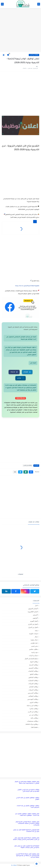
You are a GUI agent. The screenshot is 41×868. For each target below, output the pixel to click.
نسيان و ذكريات (33, 655)
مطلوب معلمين (33, 649)
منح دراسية (35, 652)
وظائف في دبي (33, 715)
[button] (31, 472)
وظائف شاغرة (34, 709)
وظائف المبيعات (33, 690)
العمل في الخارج (33, 624)
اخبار (36, 605)
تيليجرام (27, 372)
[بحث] (2, 4)
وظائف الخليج (34, 674)
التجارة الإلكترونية (33, 612)
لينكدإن (20, 378)
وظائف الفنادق (34, 687)
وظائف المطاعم (33, 696)
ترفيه (36, 630)
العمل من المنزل (33, 627)
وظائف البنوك (34, 662)
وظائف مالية (34, 718)
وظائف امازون (34, 702)
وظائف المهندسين (33, 699)
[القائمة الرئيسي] (39, 4)
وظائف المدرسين (33, 693)
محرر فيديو (35, 646)
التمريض (35, 615)
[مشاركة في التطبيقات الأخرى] (15, 472)
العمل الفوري (34, 621)
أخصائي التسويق (33, 609)
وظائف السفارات (33, 680)
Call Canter (34, 727)
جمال (36, 637)
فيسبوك (14, 372)
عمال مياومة (34, 640)
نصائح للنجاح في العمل (31, 659)
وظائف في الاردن (34, 55)
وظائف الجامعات (33, 671)
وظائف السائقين (33, 677)
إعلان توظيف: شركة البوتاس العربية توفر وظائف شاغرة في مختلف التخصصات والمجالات (27, 823)
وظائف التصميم (33, 668)
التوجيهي (35, 618)
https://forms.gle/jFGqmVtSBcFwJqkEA (27, 286)
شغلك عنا (14, 865)
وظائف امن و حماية (32, 705)
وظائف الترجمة (33, 665)
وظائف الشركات (33, 684)
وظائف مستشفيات (32, 721)
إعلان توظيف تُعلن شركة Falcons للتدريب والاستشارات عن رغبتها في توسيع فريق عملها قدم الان (27, 856)
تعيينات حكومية (33, 634)
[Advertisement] (20, 30)
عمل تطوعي (34, 643)
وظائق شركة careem (32, 724)
